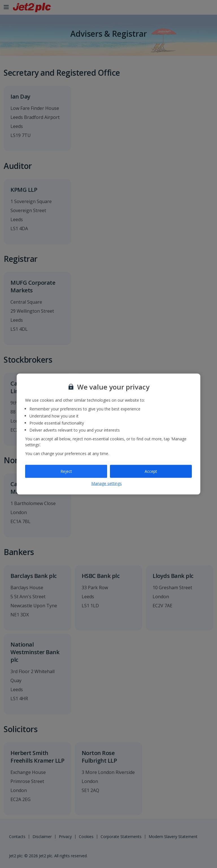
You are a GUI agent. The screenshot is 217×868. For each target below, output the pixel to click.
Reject (66, 471)
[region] (108, 434)
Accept (151, 471)
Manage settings (107, 483)
